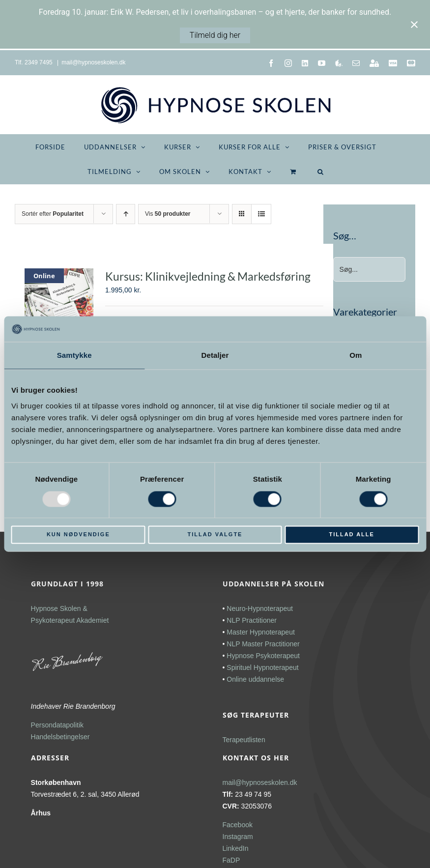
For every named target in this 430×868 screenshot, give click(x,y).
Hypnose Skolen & (59, 608)
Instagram (238, 837)
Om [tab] (356, 356)
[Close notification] (414, 25)
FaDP (231, 860)
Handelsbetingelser (60, 737)
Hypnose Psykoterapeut (263, 656)
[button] (321, 172)
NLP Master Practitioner (263, 644)
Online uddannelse (255, 679)
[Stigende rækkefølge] (126, 214)
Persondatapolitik (57, 725)
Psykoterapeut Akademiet (70, 620)
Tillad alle (351, 535)
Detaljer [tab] (215, 356)
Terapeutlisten (244, 740)
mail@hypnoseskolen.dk (93, 62)
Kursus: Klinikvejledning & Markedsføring (208, 276)
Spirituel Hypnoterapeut (262, 667)
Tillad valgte (215, 535)
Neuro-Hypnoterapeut (260, 608)
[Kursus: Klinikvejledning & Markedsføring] (59, 294)
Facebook (238, 825)
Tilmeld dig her (215, 35)
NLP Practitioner (252, 620)
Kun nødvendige (78, 535)
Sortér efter (53, 214)
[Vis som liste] (261, 214)
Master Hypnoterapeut (261, 632)
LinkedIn (236, 848)
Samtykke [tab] (74, 356)
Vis (168, 214)
